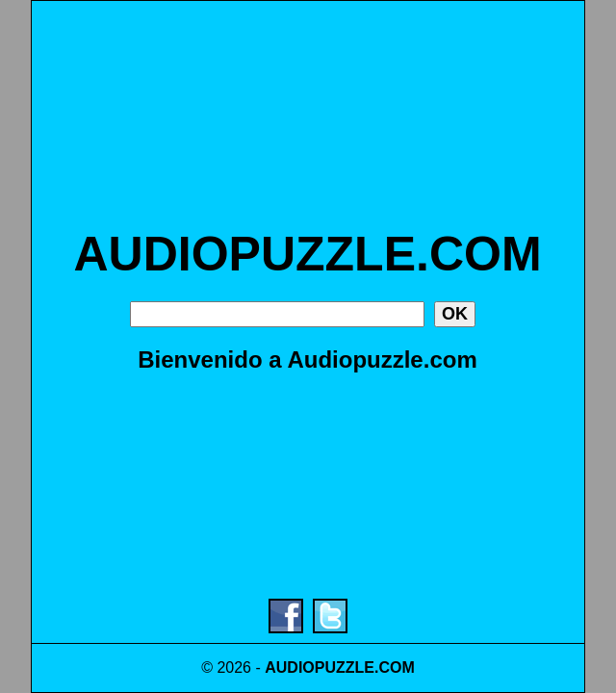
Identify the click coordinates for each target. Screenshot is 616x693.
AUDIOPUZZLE (320, 667)
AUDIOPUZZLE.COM (307, 254)
